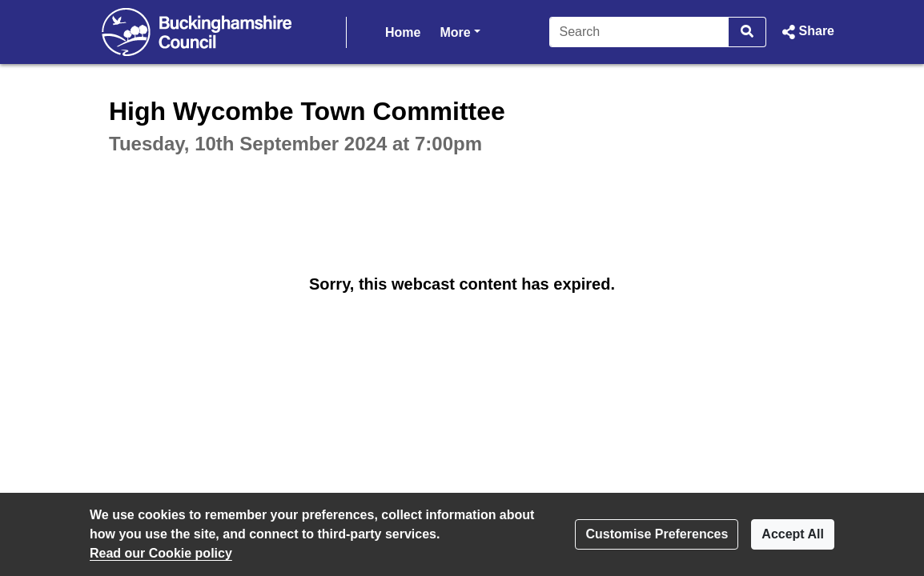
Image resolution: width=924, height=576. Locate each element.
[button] (807, 32)
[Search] (639, 32)
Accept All (793, 534)
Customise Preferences (657, 534)
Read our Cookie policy (161, 553)
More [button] (460, 31)
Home (403, 32)
